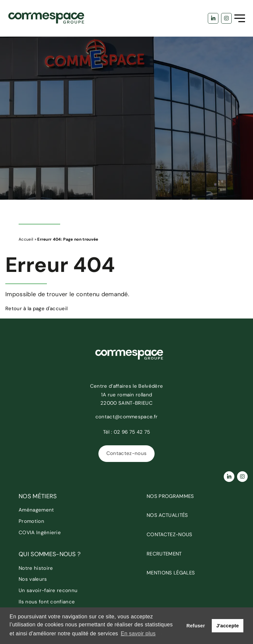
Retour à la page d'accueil (36, 309)
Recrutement (164, 554)
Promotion (31, 521)
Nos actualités (167, 515)
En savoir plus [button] (138, 634)
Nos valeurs (33, 579)
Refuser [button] (196, 626)
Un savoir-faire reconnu (48, 590)
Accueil (26, 239)
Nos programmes (170, 496)
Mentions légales (171, 573)
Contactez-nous (126, 453)
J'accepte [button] (228, 626)
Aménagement (36, 510)
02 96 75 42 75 (132, 432)
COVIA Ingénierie (40, 533)
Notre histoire (36, 568)
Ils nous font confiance (47, 602)
